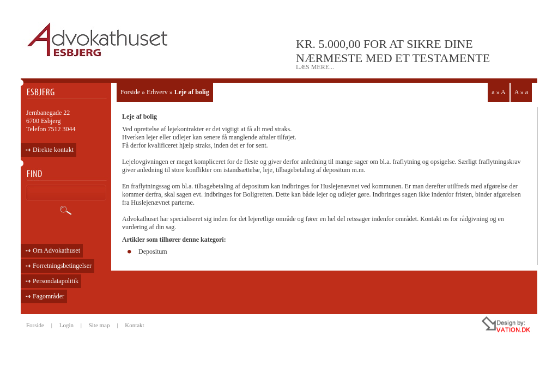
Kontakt (134, 325)
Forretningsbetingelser (62, 266)
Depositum (153, 252)
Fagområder (48, 296)
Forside (130, 92)
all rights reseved (483, 326)
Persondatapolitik (56, 281)
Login (66, 325)
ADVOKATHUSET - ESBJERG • (99, 40)
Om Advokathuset (56, 250)
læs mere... (315, 67)
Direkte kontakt (53, 150)
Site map (99, 325)
